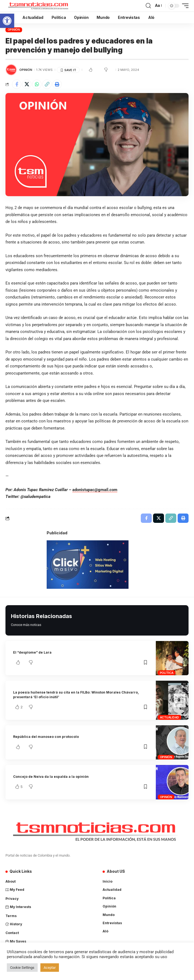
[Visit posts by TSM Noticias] (11, 70)
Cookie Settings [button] (22, 968)
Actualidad (170, 717)
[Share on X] (27, 84)
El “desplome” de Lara (32, 652)
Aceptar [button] (50, 968)
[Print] (57, 84)
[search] (148, 6)
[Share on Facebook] (17, 84)
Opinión (14, 30)
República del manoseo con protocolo (46, 737)
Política (167, 673)
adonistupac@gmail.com (95, 490)
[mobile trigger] (184, 6)
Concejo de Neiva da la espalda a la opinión (51, 777)
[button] (7, 21)
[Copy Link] (47, 84)
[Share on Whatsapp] (37, 84)
